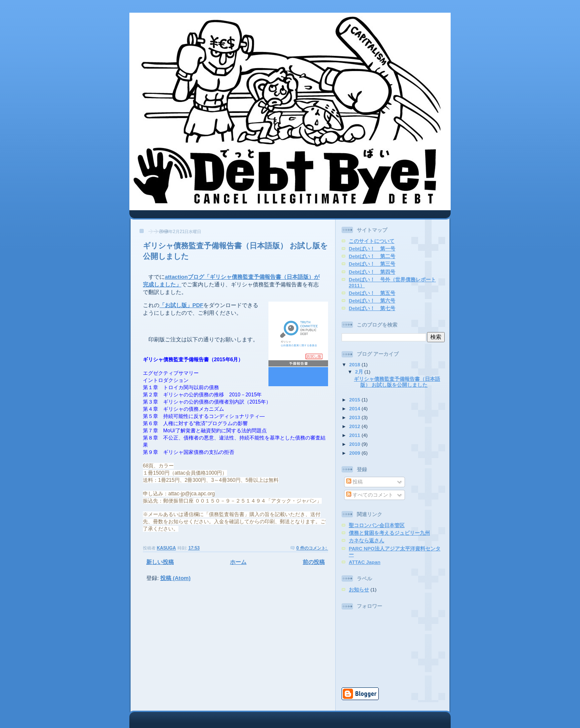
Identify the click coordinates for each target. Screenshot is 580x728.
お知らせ (359, 589)
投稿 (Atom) (175, 578)
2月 (360, 372)
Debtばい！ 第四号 (372, 272)
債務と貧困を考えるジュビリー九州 (389, 533)
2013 (355, 417)
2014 (355, 408)
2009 (355, 453)
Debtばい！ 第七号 (372, 308)
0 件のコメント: (312, 548)
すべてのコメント (370, 495)
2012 (355, 426)
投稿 (354, 482)
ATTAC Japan (365, 562)
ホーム (238, 562)
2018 (355, 364)
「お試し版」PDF (181, 305)
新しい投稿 (160, 562)
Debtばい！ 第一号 (372, 249)
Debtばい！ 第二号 (372, 256)
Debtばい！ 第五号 (372, 293)
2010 (355, 444)
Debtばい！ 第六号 (372, 301)
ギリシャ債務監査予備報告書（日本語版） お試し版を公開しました (397, 382)
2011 (355, 435)
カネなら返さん (367, 540)
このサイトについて (372, 241)
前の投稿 (314, 562)
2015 (355, 400)
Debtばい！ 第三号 (372, 264)
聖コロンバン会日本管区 (377, 525)
